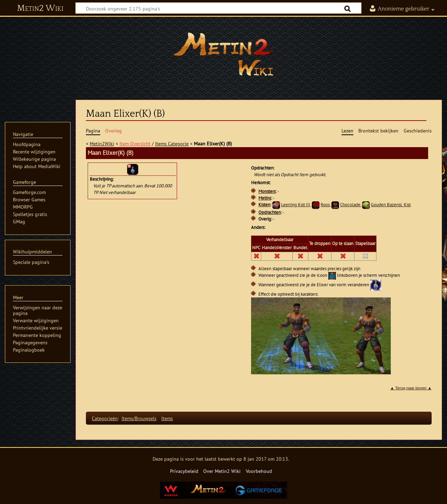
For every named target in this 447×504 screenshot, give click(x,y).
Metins (265, 198)
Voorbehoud (259, 471)
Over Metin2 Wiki (222, 471)
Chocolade (350, 205)
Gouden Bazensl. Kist (391, 205)
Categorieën (105, 418)
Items (167, 418)
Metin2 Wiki (40, 8)
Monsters (267, 191)
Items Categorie (172, 143)
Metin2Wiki (102, 143)
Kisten (264, 205)
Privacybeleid (184, 471)
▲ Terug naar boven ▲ (411, 388)
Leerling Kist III (296, 205)
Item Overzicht (135, 143)
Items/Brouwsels (139, 418)
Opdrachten (270, 212)
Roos (325, 205)
